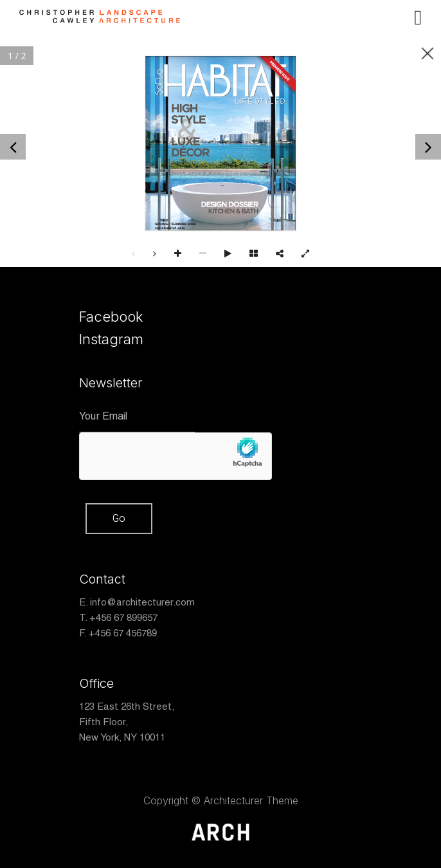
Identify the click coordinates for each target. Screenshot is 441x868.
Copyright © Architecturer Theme (221, 800)
